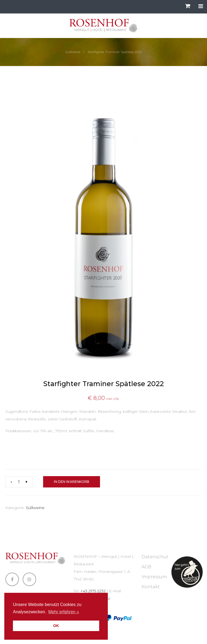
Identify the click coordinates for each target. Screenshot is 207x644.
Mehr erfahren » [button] (64, 612)
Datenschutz (156, 557)
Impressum (154, 577)
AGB (146, 567)
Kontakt (151, 587)
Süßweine (73, 52)
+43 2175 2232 (93, 591)
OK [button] (56, 626)
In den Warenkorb (72, 482)
